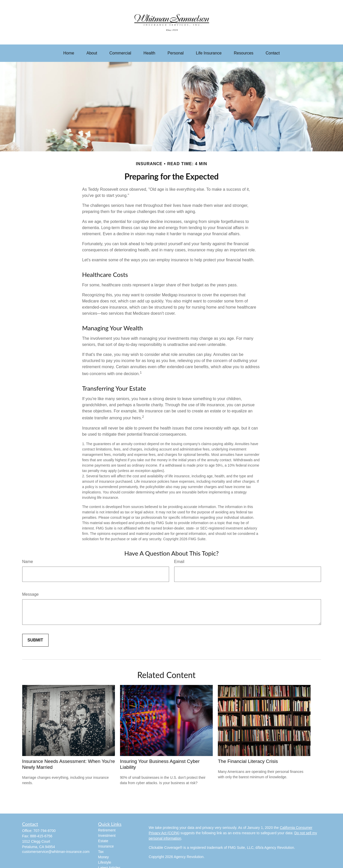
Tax (101, 852)
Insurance (106, 846)
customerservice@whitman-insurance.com (56, 852)
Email (179, 562)
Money (103, 857)
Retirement (107, 830)
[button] (69, 53)
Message (31, 594)
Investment (107, 836)
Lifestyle (105, 862)
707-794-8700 (45, 831)
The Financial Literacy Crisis (248, 761)
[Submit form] (35, 640)
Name (28, 562)
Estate (103, 841)
